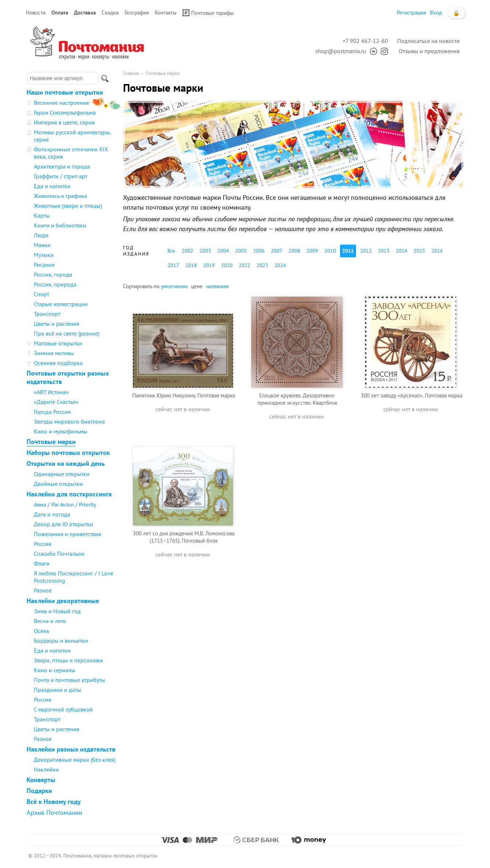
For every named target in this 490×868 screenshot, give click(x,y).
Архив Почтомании (54, 812)
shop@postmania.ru (341, 51)
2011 (348, 251)
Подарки (39, 791)
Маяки (42, 245)
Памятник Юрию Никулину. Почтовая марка (183, 395)
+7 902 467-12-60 (365, 41)
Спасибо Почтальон (59, 554)
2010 (330, 251)
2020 (227, 265)
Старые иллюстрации (61, 304)
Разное (43, 590)
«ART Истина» (51, 392)
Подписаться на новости (428, 41)
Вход (436, 13)
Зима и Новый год (57, 611)
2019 (209, 265)
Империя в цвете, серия (64, 122)
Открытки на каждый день (66, 463)
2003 (205, 251)
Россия (43, 544)
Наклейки (46, 769)
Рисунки (44, 265)
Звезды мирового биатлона (69, 421)
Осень (42, 631)
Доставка (85, 13)
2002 (187, 251)
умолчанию (174, 286)
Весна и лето (50, 621)
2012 (366, 251)
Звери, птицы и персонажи (68, 660)
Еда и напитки (52, 186)
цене (197, 286)
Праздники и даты (58, 690)
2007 (277, 251)
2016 (437, 251)
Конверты (41, 780)
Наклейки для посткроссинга (69, 494)
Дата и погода (52, 514)
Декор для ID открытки (64, 524)
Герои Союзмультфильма (65, 112)
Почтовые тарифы (208, 13)
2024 (280, 265)
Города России (52, 412)
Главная (131, 73)
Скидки (110, 13)
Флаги (42, 563)
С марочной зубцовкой (63, 709)
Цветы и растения (57, 324)
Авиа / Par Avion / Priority (65, 504)
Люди (41, 235)
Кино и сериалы (55, 670)
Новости (36, 13)
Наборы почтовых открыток (68, 453)
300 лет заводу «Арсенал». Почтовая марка (412, 395)
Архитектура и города (62, 166)
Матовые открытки (58, 343)
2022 (245, 265)
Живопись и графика (60, 196)
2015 (419, 251)
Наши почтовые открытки (65, 92)
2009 (312, 251)
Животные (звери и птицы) (68, 206)
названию (218, 286)
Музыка (44, 255)
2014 (402, 251)
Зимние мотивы (54, 353)
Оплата (60, 13)
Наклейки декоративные (63, 601)
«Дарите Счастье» (56, 402)
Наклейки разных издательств (71, 749)
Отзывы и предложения (429, 51)
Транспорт (47, 314)
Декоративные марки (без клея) (75, 760)
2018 (191, 265)
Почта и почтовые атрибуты (70, 680)
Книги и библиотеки (60, 225)
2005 (241, 251)
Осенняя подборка (58, 363)
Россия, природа (55, 284)
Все (171, 251)
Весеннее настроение (62, 103)
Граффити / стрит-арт (61, 176)
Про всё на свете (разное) (67, 333)
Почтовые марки (51, 442)
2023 (262, 265)
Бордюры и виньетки (61, 641)
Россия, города (53, 274)
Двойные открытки (58, 484)
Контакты (166, 13)
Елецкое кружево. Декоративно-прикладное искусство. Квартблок (297, 399)
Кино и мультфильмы (61, 431)
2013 (384, 251)
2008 (295, 251)
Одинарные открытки (62, 474)
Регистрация (411, 13)
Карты (42, 215)
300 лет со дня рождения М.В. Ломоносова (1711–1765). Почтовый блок (184, 537)
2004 (223, 251)
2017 (173, 265)
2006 (259, 251)
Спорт (42, 294)
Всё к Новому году (54, 802)
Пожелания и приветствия (68, 534)
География (137, 13)
